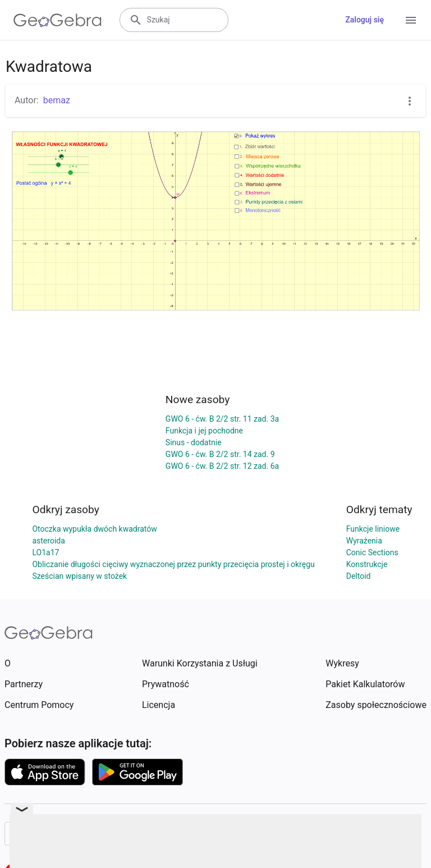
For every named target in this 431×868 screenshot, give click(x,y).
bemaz (57, 100)
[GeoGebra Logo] (58, 20)
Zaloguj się (364, 20)
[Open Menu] (411, 20)
